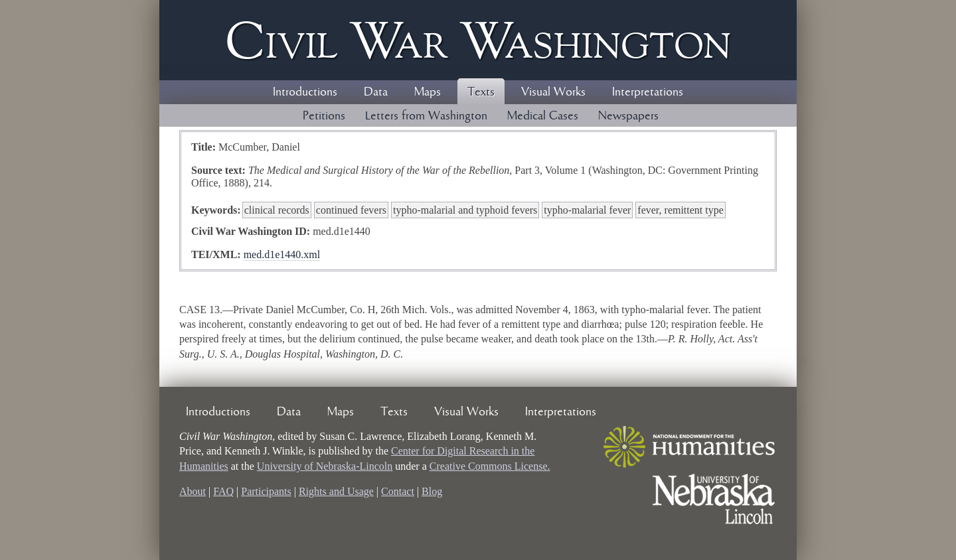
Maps (428, 92)
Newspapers (628, 116)
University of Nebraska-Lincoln (325, 466)
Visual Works (553, 92)
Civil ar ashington (478, 40)
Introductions (305, 92)
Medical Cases (543, 116)
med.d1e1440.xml (282, 254)
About (193, 491)
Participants (266, 491)
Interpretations (648, 92)
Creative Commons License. (490, 466)
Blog (432, 491)
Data (376, 92)
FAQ (223, 491)
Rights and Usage (336, 491)
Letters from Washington (426, 116)
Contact (398, 491)
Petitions (324, 116)
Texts (481, 92)
